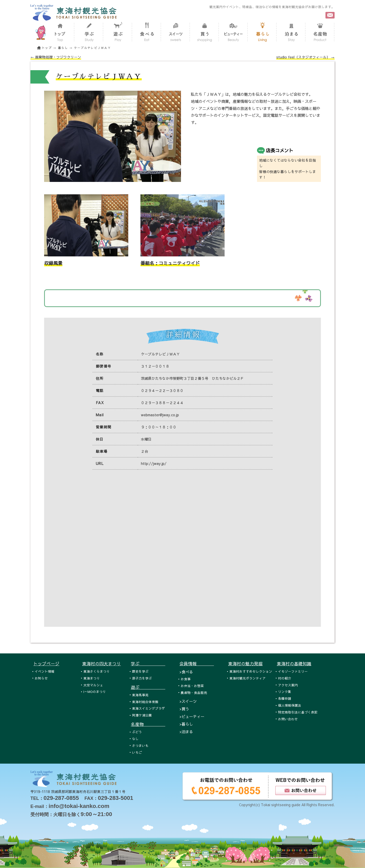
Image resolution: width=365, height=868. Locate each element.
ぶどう (137, 732)
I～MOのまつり (95, 692)
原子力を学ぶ (142, 678)
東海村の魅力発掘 (245, 664)
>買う (184, 709)
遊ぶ (148, 687)
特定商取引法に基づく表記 (298, 712)
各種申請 (285, 698)
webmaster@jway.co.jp (160, 415)
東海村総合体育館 (145, 702)
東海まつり (92, 678)
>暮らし (186, 724)
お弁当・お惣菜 (192, 686)
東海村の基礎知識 (294, 664)
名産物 (148, 724)
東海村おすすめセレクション (251, 671)
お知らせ (41, 678)
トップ (47, 48)
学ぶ (148, 664)
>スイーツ (188, 701)
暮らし (63, 48)
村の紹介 (285, 678)
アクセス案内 (288, 685)
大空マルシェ (93, 685)
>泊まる (186, 732)
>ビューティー (192, 716)
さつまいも (140, 746)
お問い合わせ (288, 719)
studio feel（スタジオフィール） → (305, 57)
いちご (137, 752)
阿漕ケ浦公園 (142, 715)
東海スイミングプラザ (149, 708)
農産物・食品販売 (194, 693)
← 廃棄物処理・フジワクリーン (56, 57)
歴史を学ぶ (140, 671)
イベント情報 (45, 671)
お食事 (186, 679)
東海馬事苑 (140, 695)
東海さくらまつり (97, 671)
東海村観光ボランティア (248, 678)
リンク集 (285, 692)
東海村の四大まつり (102, 664)
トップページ (46, 664)
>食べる (186, 672)
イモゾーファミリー (293, 671)
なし (135, 739)
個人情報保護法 (290, 705)
